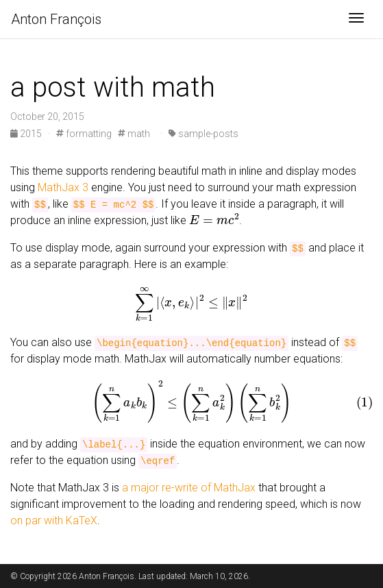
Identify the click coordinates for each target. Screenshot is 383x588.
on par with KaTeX (54, 520)
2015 (27, 134)
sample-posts (203, 134)
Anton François (56, 19)
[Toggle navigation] (356, 19)
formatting (84, 134)
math (134, 134)
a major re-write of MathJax (189, 488)
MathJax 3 (63, 187)
